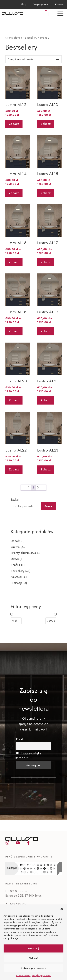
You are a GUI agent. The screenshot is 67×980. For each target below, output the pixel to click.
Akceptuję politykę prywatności (28, 755)
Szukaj (15, 500)
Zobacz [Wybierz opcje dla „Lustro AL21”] (46, 400)
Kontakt (59, 4)
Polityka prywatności (42, 976)
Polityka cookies (23, 976)
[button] (62, 909)
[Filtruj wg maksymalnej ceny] (51, 621)
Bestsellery (31, 38)
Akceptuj (34, 948)
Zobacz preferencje (33, 968)
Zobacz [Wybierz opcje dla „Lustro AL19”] (46, 331)
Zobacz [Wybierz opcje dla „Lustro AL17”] (46, 262)
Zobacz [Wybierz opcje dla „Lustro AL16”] (14, 262)
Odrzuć (33, 958)
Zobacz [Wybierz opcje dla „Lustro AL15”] (46, 193)
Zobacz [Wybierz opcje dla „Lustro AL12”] (14, 124)
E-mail (20, 739)
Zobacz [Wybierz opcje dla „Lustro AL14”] (14, 193)
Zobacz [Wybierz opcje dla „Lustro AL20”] (14, 400)
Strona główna (14, 38)
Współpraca (41, 4)
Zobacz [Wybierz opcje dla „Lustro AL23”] (46, 469)
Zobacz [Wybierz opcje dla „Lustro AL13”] (46, 124)
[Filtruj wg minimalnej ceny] (16, 621)
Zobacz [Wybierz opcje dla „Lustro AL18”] (14, 331)
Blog (24, 4)
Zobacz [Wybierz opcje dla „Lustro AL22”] (14, 469)
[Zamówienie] (33, 59)
